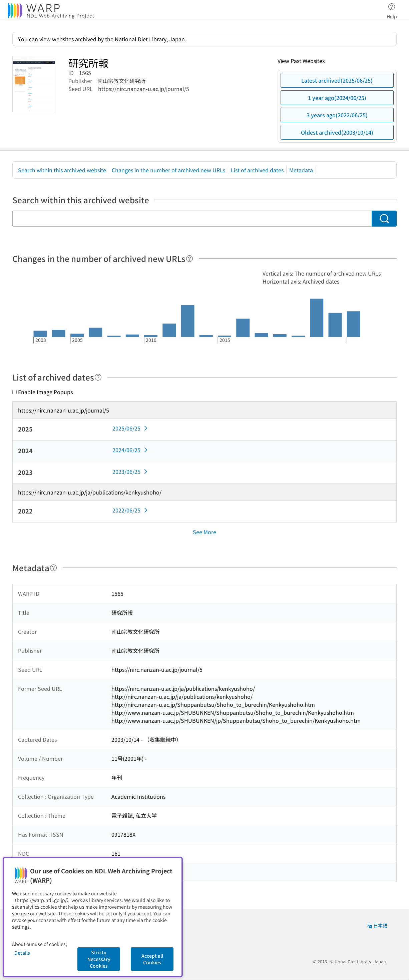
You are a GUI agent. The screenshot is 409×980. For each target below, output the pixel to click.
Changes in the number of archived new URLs (168, 170)
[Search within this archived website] (192, 219)
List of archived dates (257, 170)
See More (204, 532)
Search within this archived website (62, 170)
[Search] (384, 219)
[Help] (189, 259)
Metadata (301, 170)
